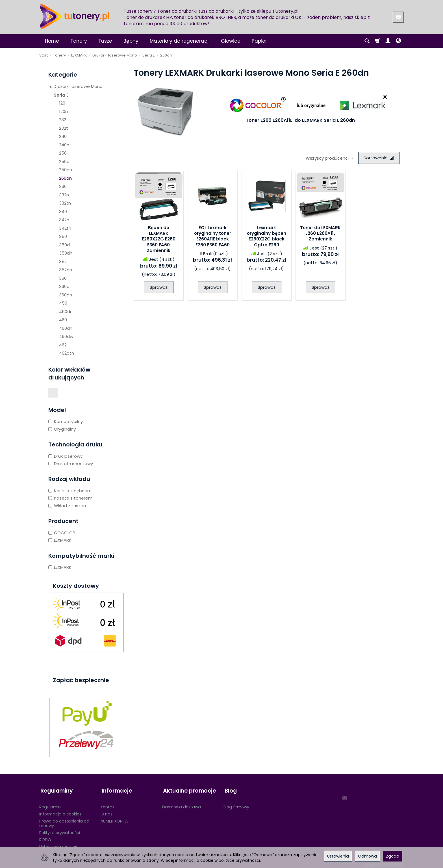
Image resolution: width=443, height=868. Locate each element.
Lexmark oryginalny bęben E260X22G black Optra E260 (267, 237)
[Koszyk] (377, 41)
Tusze (105, 41)
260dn (65, 178)
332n (64, 195)
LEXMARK (60, 540)
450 (63, 303)
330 (63, 186)
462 (63, 345)
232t (64, 128)
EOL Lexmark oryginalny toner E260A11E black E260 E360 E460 (213, 237)
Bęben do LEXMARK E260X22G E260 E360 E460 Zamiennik (159, 240)
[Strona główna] (75, 16)
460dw (66, 336)
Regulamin (50, 804)
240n (64, 145)
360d (64, 286)
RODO (45, 837)
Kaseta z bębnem (70, 491)
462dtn (67, 353)
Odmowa (367, 856)
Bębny (131, 41)
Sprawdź (159, 288)
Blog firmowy (236, 804)
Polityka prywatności (60, 830)
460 (63, 320)
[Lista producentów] (328, 158)
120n (63, 111)
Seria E (61, 95)
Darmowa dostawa (182, 804)
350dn (66, 253)
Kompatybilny (66, 421)
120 (62, 103)
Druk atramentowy (71, 464)
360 (63, 278)
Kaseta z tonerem (70, 498)
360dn (66, 295)
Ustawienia (338, 856)
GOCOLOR (62, 533)
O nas (107, 811)
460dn (66, 328)
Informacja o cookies (60, 811)
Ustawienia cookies (58, 844)
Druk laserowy (65, 456)
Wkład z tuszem (68, 506)
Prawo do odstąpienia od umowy (64, 821)
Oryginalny (62, 429)
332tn (65, 203)
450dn (66, 312)
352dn (66, 270)
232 (63, 120)
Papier (259, 41)
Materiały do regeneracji (180, 41)
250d (64, 161)
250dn (66, 170)
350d (64, 245)
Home (52, 41)
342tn (65, 228)
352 (63, 262)
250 (63, 153)
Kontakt (108, 804)
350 (63, 236)
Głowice (231, 41)
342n (64, 220)
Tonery (79, 41)
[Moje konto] (388, 41)
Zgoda (393, 856)
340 (63, 211)
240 (63, 136)
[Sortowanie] (378, 158)
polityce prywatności (239, 860)
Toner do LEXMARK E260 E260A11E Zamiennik (320, 234)
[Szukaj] (367, 41)
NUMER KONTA (114, 819)
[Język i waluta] (398, 41)
